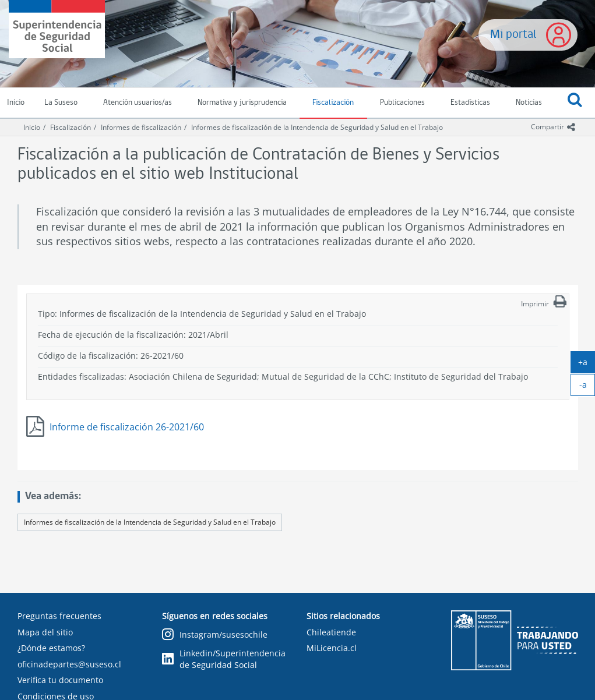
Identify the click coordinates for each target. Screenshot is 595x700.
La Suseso (61, 103)
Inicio (32, 127)
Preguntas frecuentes (59, 616)
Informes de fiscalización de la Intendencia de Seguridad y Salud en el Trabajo (317, 127)
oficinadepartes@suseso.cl (69, 664)
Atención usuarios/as (138, 103)
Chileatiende (331, 632)
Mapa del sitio (45, 632)
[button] (575, 103)
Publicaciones (402, 103)
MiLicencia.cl (332, 648)
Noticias (529, 103)
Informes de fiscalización (141, 127)
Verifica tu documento (60, 680)
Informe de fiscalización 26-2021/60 (127, 427)
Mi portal (513, 35)
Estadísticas (470, 103)
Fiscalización (333, 103)
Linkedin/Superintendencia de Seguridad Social (224, 659)
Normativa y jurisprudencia (242, 103)
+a (587, 365)
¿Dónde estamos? (51, 648)
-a (587, 387)
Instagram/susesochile (215, 635)
